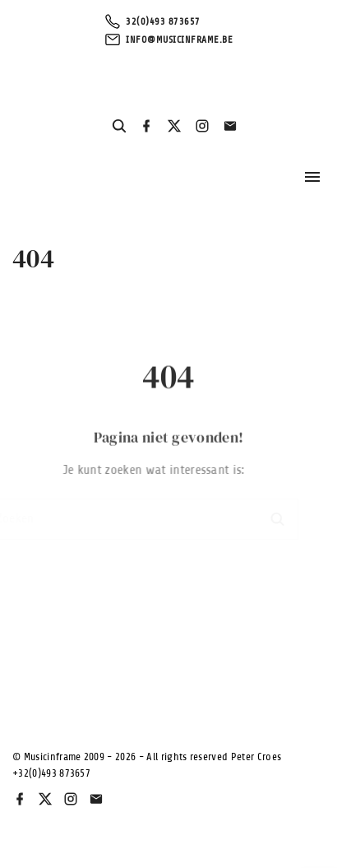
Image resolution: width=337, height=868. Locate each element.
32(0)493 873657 (163, 21)
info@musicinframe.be (179, 39)
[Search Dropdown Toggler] (119, 127)
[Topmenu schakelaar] (312, 177)
